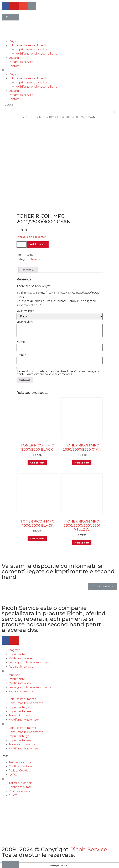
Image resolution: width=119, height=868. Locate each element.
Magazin (14, 41)
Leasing (14, 58)
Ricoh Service (89, 849)
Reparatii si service (21, 62)
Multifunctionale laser (24, 720)
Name (22, 342)
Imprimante (17, 654)
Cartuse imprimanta (22, 699)
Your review (26, 322)
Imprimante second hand (33, 49)
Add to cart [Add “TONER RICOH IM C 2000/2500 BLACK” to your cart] (37, 463)
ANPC (13, 775)
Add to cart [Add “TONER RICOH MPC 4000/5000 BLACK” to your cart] (37, 539)
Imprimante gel (19, 707)
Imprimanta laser (20, 711)
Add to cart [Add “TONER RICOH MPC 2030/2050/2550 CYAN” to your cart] (82, 463)
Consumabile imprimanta (26, 703)
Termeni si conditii (21, 762)
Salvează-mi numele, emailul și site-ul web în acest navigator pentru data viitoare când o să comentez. (58, 373)
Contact (14, 66)
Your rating (25, 311)
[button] (59, 70)
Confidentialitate (20, 766)
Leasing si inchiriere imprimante (30, 662)
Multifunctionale (20, 658)
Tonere (32, 117)
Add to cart (38, 244)
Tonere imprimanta (22, 715)
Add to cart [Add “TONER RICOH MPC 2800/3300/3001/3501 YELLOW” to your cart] (82, 543)
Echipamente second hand (27, 45)
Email (21, 355)
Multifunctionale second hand (36, 54)
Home (21, 117)
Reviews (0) (28, 270)
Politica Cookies (19, 771)
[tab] (28, 270)
